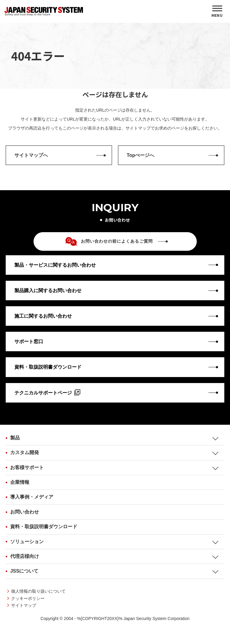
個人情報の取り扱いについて (38, 591)
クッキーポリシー (28, 598)
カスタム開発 (25, 452)
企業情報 (20, 482)
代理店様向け (25, 556)
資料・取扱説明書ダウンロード (44, 527)
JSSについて (24, 571)
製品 (15, 438)
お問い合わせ (25, 512)
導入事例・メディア (32, 497)
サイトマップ (24, 605)
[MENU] (217, 11)
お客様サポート (27, 467)
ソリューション (27, 542)
